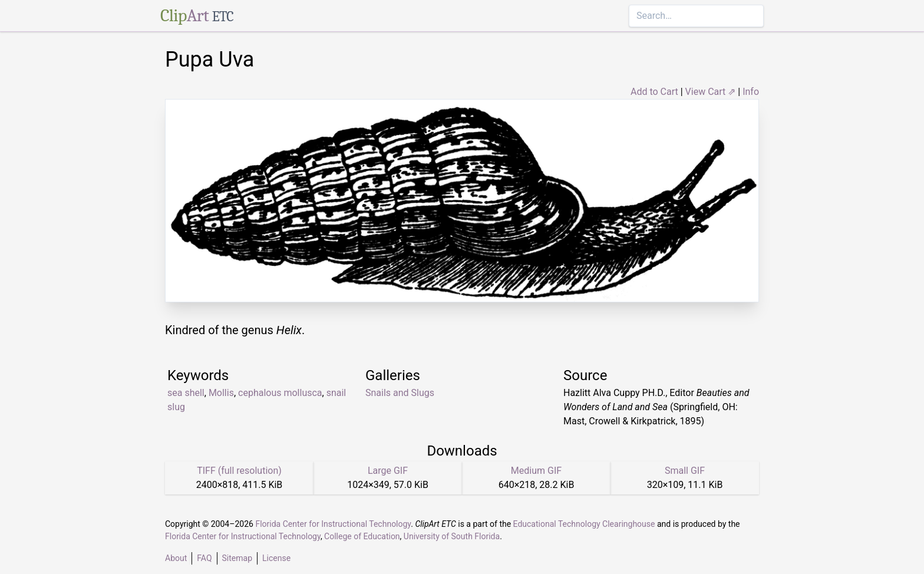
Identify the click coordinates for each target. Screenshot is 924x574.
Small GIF (685, 471)
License (276, 558)
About (176, 558)
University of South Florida (452, 536)
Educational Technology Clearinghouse (584, 524)
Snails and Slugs (400, 393)
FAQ (204, 558)
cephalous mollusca (280, 393)
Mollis (221, 393)
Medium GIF (536, 471)
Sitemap (237, 558)
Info (751, 92)
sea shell (186, 393)
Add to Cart (654, 92)
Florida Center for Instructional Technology (333, 524)
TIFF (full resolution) (239, 471)
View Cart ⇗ (711, 92)
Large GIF (388, 471)
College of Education (362, 536)
